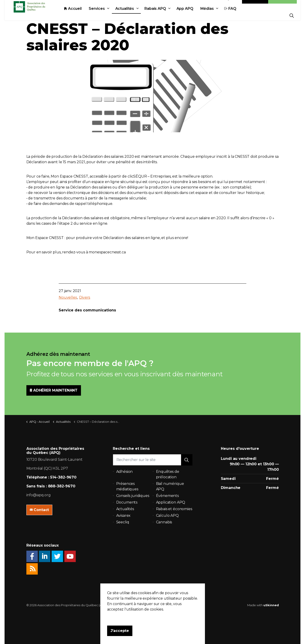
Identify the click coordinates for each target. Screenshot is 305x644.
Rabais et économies (174, 509)
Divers (85, 297)
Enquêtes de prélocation (168, 474)
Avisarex (124, 515)
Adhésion (282, 5)
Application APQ (171, 502)
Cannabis (164, 522)
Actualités (135, 15)
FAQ (241, 15)
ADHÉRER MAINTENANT (54, 390)
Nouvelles (68, 297)
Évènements (168, 496)
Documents (127, 502)
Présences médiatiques (127, 486)
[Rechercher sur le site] (153, 460)
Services (107, 15)
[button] (187, 460)
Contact (255, 5)
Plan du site (161, 605)
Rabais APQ (165, 15)
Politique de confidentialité (130, 605)
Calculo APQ (167, 515)
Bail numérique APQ (170, 486)
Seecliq (123, 522)
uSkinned (271, 605)
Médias (217, 15)
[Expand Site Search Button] (292, 15)
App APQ (195, 15)
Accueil (83, 15)
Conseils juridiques (133, 496)
